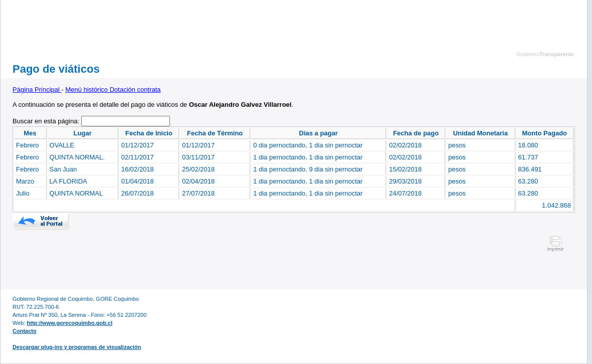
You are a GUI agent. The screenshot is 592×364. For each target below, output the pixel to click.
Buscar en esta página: (47, 121)
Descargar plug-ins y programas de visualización (77, 347)
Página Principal (37, 89)
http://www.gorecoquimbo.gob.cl (70, 323)
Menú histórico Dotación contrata (113, 89)
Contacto (25, 331)
